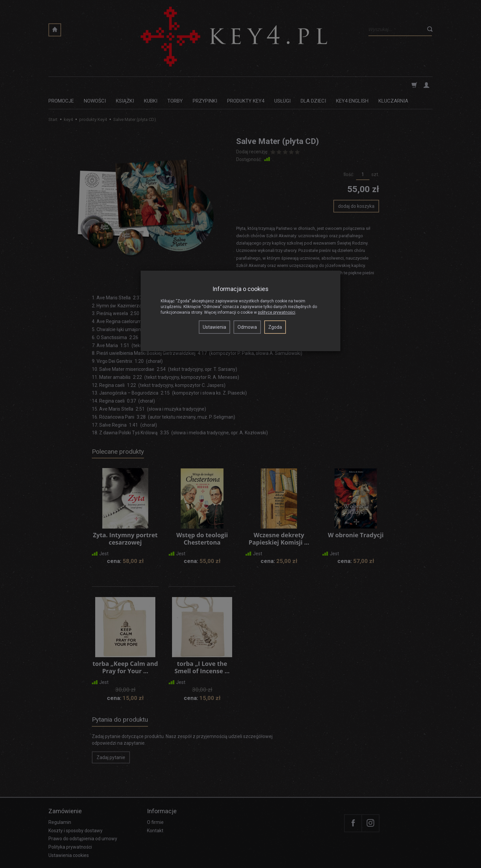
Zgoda (275, 327)
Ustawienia (214, 327)
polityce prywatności (277, 312)
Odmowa (247, 327)
